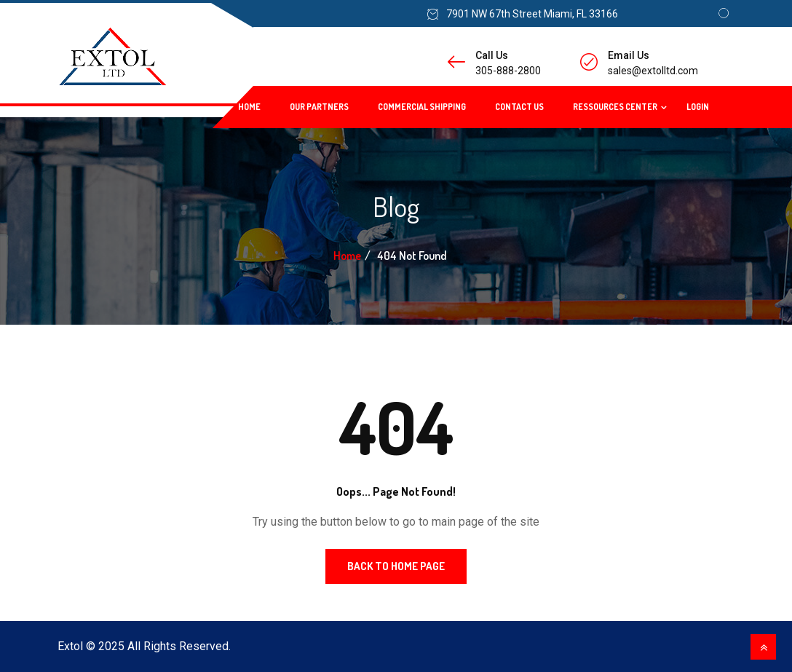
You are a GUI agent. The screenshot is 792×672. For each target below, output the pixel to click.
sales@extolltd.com (653, 71)
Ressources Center (615, 107)
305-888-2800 (508, 71)
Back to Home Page (396, 566)
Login (698, 107)
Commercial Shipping (422, 107)
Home (249, 107)
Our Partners (319, 107)
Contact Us (519, 107)
